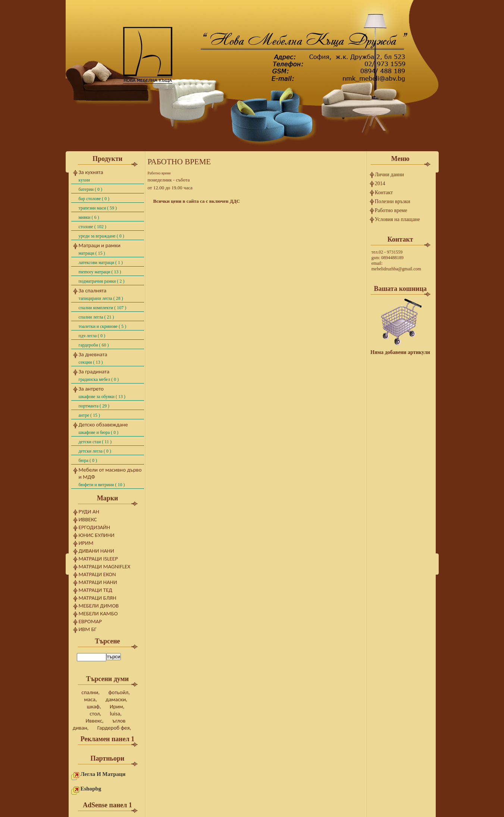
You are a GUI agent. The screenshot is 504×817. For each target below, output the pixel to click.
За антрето (91, 389)
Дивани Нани (96, 551)
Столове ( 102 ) (93, 227)
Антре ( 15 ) (89, 415)
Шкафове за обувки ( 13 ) (102, 397)
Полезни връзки (393, 201)
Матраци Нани (98, 582)
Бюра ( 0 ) (88, 460)
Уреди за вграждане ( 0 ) (101, 236)
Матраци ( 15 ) (92, 253)
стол (95, 714)
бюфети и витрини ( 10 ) (102, 485)
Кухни (84, 180)
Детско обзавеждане (103, 425)
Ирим (86, 543)
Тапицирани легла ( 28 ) (101, 298)
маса (90, 699)
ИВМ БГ (88, 629)
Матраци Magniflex (105, 566)
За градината (94, 372)
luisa (115, 714)
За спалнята (93, 291)
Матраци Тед (96, 590)
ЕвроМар (90, 621)
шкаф (93, 706)
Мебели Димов (99, 606)
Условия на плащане (397, 219)
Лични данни (389, 175)
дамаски (116, 699)
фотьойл (118, 692)
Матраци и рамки (100, 245)
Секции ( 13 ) (91, 362)
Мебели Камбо (98, 613)
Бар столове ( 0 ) (94, 199)
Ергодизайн (95, 527)
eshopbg (91, 789)
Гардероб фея (114, 728)
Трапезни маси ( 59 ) (98, 208)
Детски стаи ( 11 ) (95, 442)
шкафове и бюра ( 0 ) (99, 432)
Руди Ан (89, 512)
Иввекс (88, 519)
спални (90, 692)
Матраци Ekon (97, 574)
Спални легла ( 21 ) (96, 317)
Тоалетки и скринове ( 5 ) (103, 326)
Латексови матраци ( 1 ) (101, 263)
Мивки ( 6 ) (89, 217)
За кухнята (91, 172)
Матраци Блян (98, 598)
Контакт (384, 192)
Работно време (391, 210)
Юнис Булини (97, 535)
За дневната (93, 354)
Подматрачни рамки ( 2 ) (102, 281)
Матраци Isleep (98, 559)
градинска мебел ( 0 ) (99, 379)
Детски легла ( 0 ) (95, 451)
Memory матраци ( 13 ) (100, 272)
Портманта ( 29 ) (94, 406)
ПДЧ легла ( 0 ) (92, 336)
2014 (380, 184)
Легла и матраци (103, 774)
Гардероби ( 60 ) (94, 345)
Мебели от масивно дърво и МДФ (110, 473)
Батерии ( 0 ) (91, 189)
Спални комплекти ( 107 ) (103, 308)
